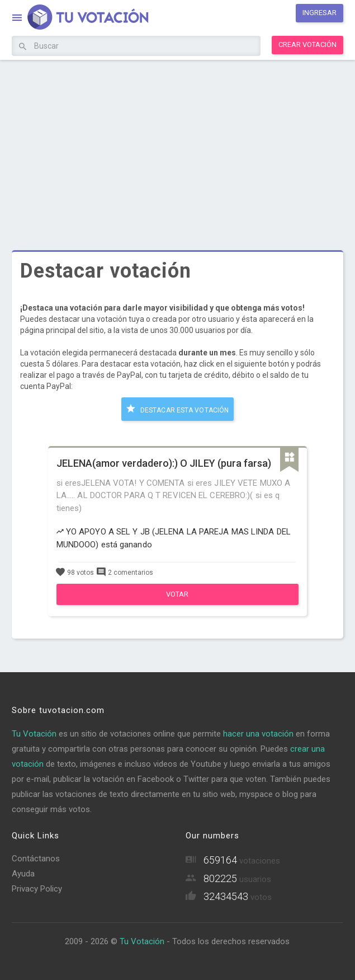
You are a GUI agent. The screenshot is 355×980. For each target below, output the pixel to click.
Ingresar (319, 13)
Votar (177, 594)
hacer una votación (258, 734)
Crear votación (307, 44)
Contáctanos (36, 859)
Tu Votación (34, 734)
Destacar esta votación (177, 409)
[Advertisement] (177, 147)
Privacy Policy (37, 889)
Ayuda (23, 874)
